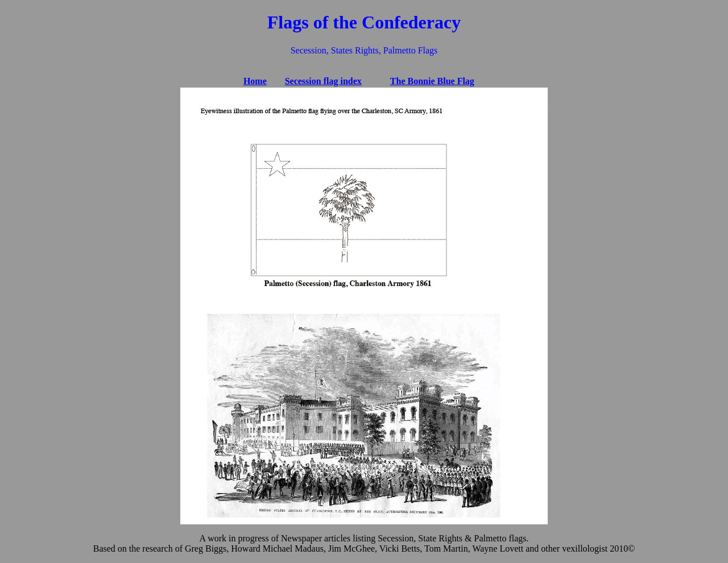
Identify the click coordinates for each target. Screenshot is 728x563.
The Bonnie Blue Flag (432, 81)
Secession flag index (323, 81)
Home (255, 81)
